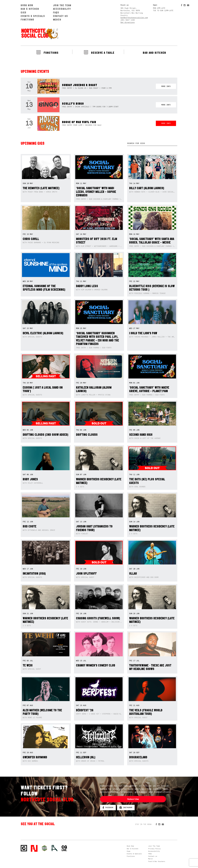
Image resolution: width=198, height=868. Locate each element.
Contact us (60, 16)
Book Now (27, 5)
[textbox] (152, 143)
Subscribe (133, 799)
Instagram (126, 808)
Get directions (128, 22)
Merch (57, 20)
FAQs (56, 12)
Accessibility (62, 9)
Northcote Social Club (40, 34)
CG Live (64, 848)
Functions (27, 20)
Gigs (24, 12)
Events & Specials (33, 16)
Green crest (44, 848)
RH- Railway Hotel (55, 848)
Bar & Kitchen (30, 9)
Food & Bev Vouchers (157, 861)
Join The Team (62, 5)
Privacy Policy (154, 849)
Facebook (108, 808)
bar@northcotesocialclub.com (134, 18)
